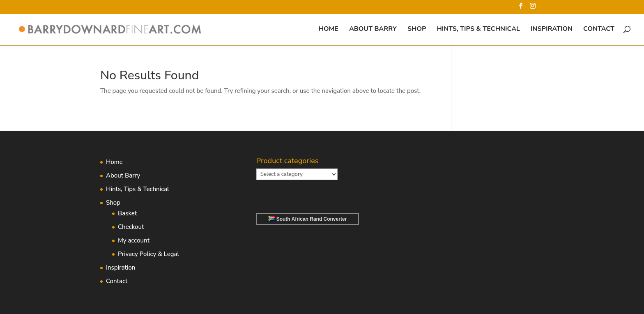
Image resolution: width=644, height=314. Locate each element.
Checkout (131, 227)
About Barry (373, 30)
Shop (417, 30)
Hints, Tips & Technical (478, 30)
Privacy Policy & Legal (148, 254)
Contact (599, 30)
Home (329, 30)
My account (134, 240)
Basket (127, 213)
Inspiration (552, 30)
